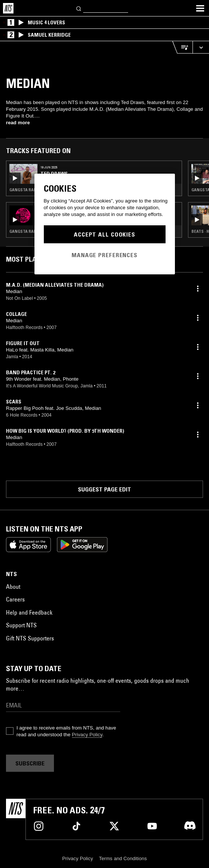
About (13, 587)
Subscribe (30, 763)
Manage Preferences (104, 255)
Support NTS (21, 625)
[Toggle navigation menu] (200, 8)
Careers (15, 599)
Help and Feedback (29, 612)
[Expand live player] (201, 47)
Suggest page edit (104, 489)
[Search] (79, 8)
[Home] (8, 8)
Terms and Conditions (123, 858)
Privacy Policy (87, 735)
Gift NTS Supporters (30, 638)
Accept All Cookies (104, 234)
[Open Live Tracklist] (182, 47)
